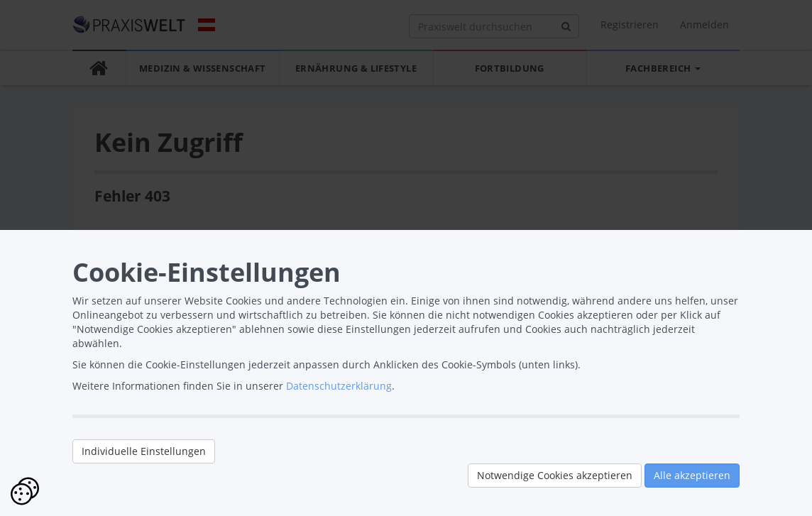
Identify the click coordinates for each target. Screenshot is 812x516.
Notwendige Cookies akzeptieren (555, 475)
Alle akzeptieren (692, 475)
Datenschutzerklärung (339, 386)
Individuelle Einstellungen (144, 451)
